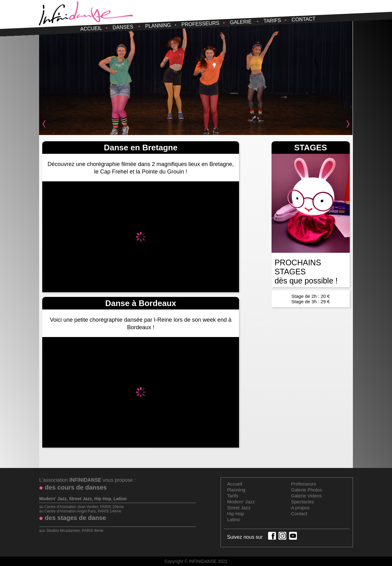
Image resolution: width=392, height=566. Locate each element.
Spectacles (302, 502)
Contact (304, 19)
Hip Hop (236, 514)
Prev (47, 124)
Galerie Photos (306, 490)
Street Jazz (239, 508)
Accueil (91, 29)
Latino (234, 519)
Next (345, 124)
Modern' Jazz (241, 502)
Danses (123, 27)
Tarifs (272, 21)
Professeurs (200, 24)
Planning (158, 26)
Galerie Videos (306, 496)
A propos (300, 508)
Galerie (241, 22)
